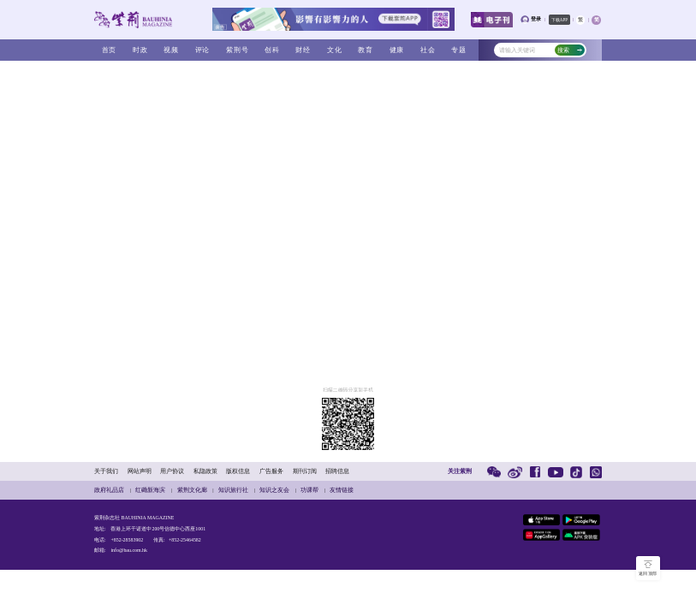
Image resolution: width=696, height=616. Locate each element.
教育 (366, 50)
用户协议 (172, 471)
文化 (335, 50)
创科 (272, 50)
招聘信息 (337, 471)
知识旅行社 (233, 490)
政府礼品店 (109, 490)
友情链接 (342, 490)
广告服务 (271, 471)
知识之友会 (274, 490)
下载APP (559, 20)
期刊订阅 (305, 471)
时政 (140, 50)
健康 (397, 50)
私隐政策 (205, 471)
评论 (203, 50)
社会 (428, 50)
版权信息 (238, 471)
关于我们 (106, 471)
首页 (110, 50)
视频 (171, 50)
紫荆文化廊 (192, 490)
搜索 (570, 50)
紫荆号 (238, 50)
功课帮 (309, 490)
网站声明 (140, 471)
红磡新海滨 (150, 490)
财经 (303, 50)
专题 (459, 50)
